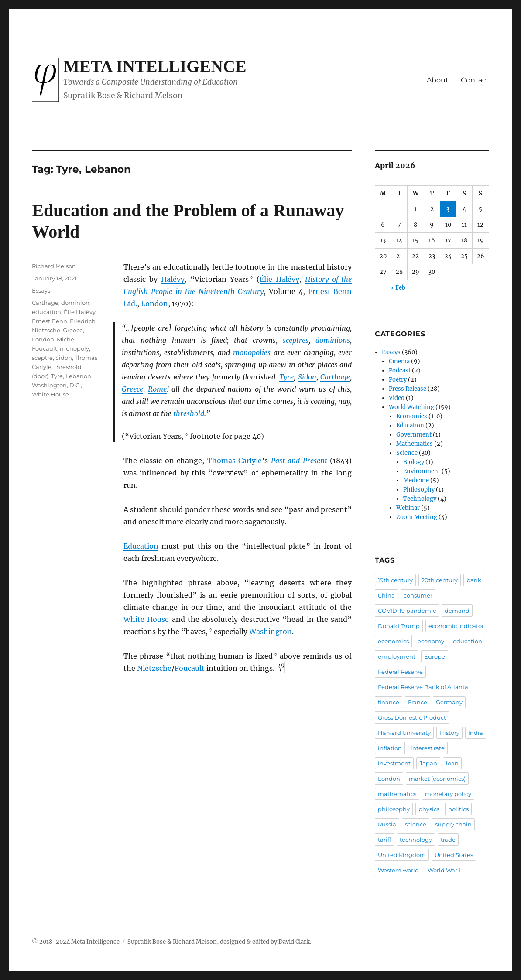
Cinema (399, 361)
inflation (390, 748)
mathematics (397, 794)
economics (393, 641)
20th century (440, 580)
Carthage (335, 377)
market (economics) (437, 779)
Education (141, 546)
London (154, 304)
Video (397, 398)
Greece (132, 389)
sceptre (42, 358)
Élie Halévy (279, 279)
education (46, 312)
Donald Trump (399, 626)
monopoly (74, 348)
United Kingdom (402, 855)
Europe (435, 656)
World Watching (411, 407)
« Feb (398, 288)
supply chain (453, 824)
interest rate (428, 748)
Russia (387, 824)
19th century (395, 580)
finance (389, 702)
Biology (414, 462)
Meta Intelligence (155, 66)
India (476, 733)
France (418, 702)
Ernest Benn (50, 321)
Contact (475, 80)
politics (458, 809)
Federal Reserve (400, 672)
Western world (398, 870)
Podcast (400, 370)
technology (416, 840)
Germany (449, 702)
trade (448, 840)
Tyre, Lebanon (71, 376)
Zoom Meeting (417, 517)
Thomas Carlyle (235, 461)
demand (457, 611)
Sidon (307, 377)
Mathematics (415, 444)
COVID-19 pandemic (407, 611)
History (449, 733)
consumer (418, 595)
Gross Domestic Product (412, 717)
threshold (189, 413)
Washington (271, 632)
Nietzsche (154, 668)
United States (454, 855)
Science (407, 453)
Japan (428, 763)
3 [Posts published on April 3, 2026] (448, 209)
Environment (422, 471)
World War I (444, 870)
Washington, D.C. (56, 385)
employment (397, 656)
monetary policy (448, 794)
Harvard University (404, 733)
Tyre (286, 377)
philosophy (394, 809)
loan (452, 763)
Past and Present (299, 461)
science (416, 824)
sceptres (296, 340)
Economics (412, 416)
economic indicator (456, 626)
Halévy (173, 279)
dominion (75, 303)
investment (394, 763)
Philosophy (419, 490)
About (438, 80)
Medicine (416, 480)
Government (414, 435)
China (386, 595)
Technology (420, 499)
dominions (333, 340)
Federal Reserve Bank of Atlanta (423, 687)
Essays (41, 290)
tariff (384, 840)
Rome (157, 389)
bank (474, 580)
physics (429, 809)
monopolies (252, 352)
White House (146, 619)
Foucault (190, 668)
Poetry (398, 380)
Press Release (408, 389)
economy (431, 641)
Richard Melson (54, 266)
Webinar (408, 508)
